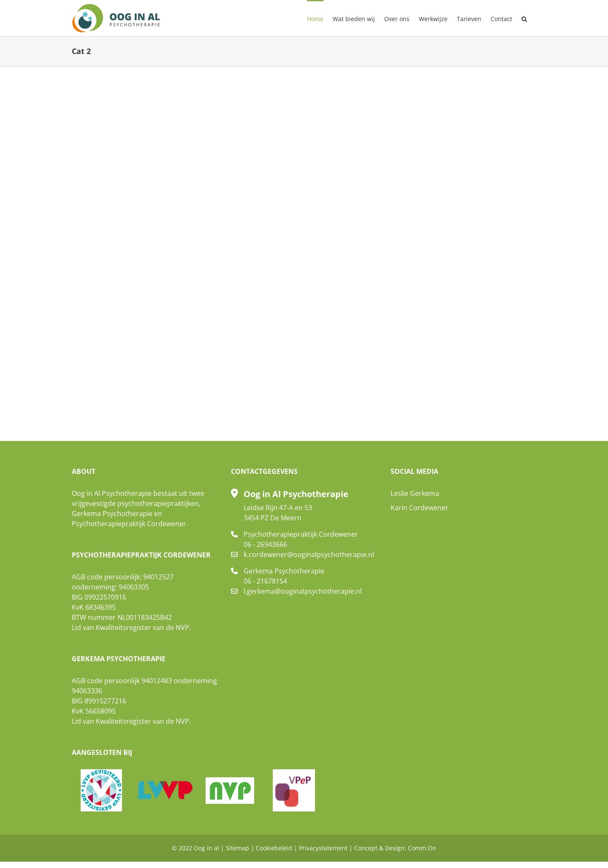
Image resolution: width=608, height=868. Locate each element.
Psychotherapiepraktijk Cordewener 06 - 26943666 (301, 539)
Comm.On (422, 848)
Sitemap (237, 848)
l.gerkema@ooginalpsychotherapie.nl (303, 591)
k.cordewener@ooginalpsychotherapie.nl (309, 554)
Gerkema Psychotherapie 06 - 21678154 (284, 576)
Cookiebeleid (274, 848)
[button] (524, 18)
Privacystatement (323, 848)
